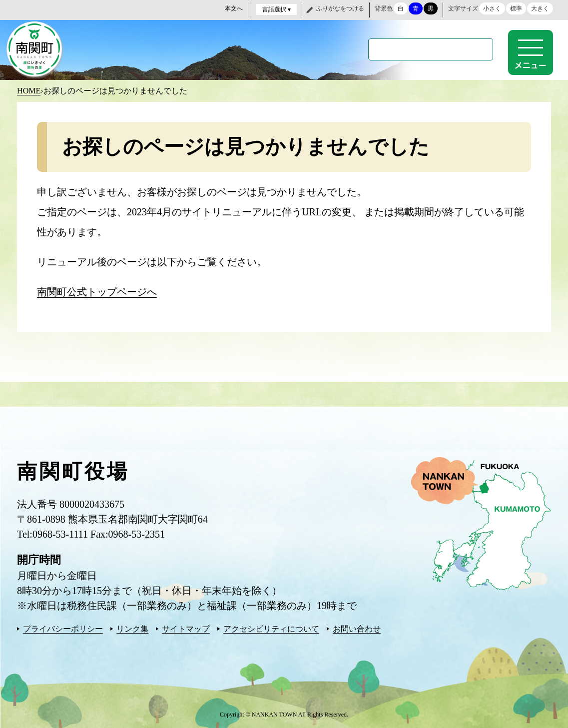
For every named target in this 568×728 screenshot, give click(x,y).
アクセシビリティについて (271, 628)
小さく (492, 8)
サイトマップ (186, 628)
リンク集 (132, 628)
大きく (540, 8)
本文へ (234, 8)
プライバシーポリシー (63, 628)
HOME (29, 90)
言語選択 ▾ (277, 9)
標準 (516, 8)
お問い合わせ (357, 628)
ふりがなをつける (340, 8)
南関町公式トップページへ (97, 291)
